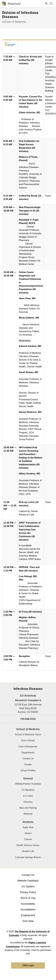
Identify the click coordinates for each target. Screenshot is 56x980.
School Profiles (28, 770)
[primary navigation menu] (51, 4)
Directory (28, 802)
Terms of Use (28, 898)
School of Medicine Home (28, 735)
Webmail (28, 814)
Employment (28, 915)
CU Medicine (28, 790)
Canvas (28, 839)
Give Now (28, 921)
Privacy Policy (28, 892)
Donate (28, 764)
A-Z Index (28, 796)
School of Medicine (14, 22)
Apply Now (28, 827)
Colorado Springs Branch (28, 857)
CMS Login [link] (28, 965)
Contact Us (28, 759)
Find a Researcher (28, 747)
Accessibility (28, 904)
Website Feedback (28, 881)
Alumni (28, 833)
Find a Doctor (28, 740)
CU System (28, 886)
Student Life (28, 851)
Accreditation (28, 910)
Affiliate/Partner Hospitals (28, 784)
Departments (28, 753)
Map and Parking (28, 808)
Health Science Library (28, 845)
